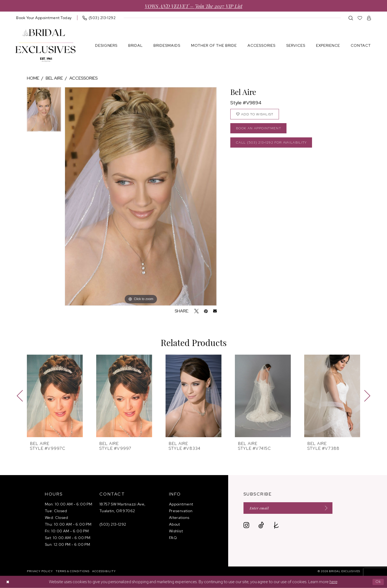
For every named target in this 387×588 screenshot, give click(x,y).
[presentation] (55, 396)
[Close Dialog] (8, 582)
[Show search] (351, 18)
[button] (369, 18)
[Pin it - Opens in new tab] (206, 311)
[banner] (45, 46)
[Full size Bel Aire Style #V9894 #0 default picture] (141, 196)
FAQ (173, 538)
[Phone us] (99, 18)
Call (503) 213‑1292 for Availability (275, 144)
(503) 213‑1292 (113, 524)
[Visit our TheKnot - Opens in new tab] (276, 526)
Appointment (181, 504)
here (333, 582)
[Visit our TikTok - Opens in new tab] (261, 526)
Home (33, 78)
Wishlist (176, 531)
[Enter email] (291, 508)
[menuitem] (44, 18)
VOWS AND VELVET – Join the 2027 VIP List (194, 6)
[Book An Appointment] (44, 18)
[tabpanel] (44, 111)
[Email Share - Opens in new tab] (215, 311)
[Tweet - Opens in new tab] (196, 311)
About (175, 524)
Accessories (83, 78)
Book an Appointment (260, 129)
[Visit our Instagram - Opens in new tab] (246, 526)
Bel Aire (54, 78)
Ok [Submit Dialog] (378, 582)
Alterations (179, 518)
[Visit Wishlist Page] (360, 18)
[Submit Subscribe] (329, 508)
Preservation (181, 511)
